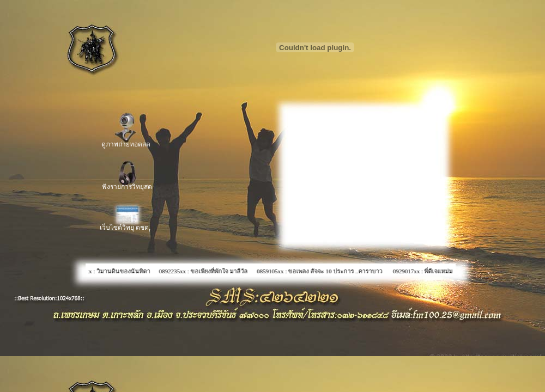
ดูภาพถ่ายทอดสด (126, 144)
